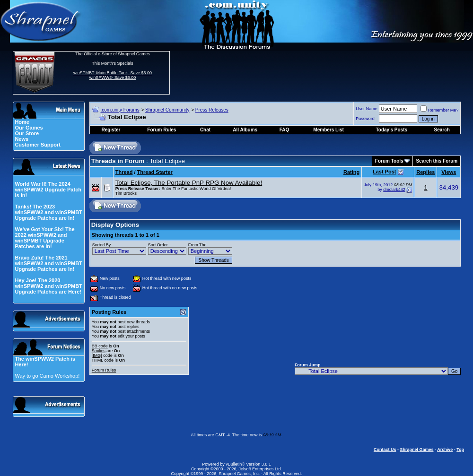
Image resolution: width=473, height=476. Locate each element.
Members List (328, 130)
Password (365, 119)
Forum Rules (104, 370)
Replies (425, 172)
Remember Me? (440, 110)
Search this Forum (437, 161)
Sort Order (158, 245)
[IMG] (97, 355)
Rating (351, 172)
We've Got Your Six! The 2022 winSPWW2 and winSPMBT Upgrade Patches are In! (44, 238)
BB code (100, 346)
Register (111, 130)
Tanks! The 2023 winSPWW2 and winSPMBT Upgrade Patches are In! (48, 212)
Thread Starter (155, 172)
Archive (445, 450)
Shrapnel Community (167, 110)
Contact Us (385, 450)
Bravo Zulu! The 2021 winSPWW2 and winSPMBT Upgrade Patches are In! (48, 263)
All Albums (245, 130)
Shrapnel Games (416, 450)
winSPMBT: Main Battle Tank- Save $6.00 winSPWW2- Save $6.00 (113, 75)
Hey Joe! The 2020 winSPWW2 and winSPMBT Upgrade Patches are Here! (48, 286)
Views (449, 172)
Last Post (385, 172)
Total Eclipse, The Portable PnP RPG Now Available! (189, 183)
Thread (124, 172)
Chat (205, 130)
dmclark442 (394, 190)
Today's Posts (391, 130)
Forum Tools (389, 161)
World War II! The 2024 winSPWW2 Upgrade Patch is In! (48, 190)
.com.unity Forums (120, 110)
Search (442, 130)
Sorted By (102, 245)
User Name (367, 109)
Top (460, 450)
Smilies (99, 351)
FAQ (285, 130)
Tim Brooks (126, 193)
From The (197, 245)
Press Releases (212, 110)
